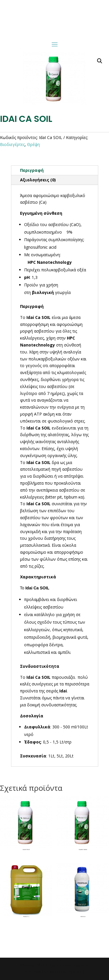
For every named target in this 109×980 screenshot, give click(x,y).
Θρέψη (33, 144)
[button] (100, 61)
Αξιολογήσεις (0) (38, 180)
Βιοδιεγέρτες (12, 144)
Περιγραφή (32, 170)
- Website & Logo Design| (68, 972)
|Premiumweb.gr (34, 972)
